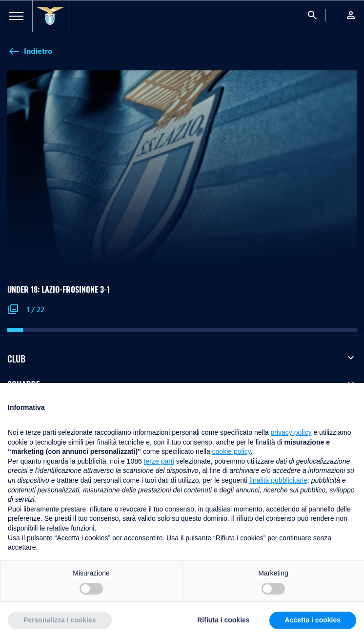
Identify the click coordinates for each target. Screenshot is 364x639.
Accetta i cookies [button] (313, 620)
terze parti (159, 461)
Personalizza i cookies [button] (60, 620)
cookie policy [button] (232, 451)
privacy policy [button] (291, 432)
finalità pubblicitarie (278, 480)
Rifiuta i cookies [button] (223, 620)
